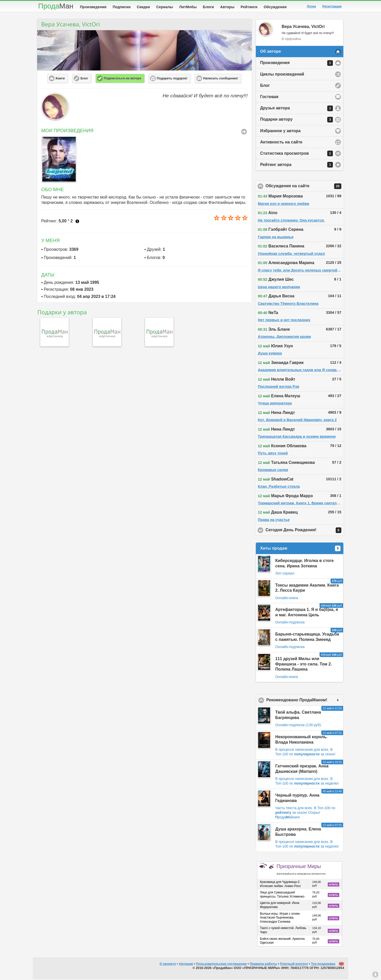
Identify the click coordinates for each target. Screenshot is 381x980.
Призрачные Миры (301, 870)
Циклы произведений (282, 75)
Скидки (143, 7)
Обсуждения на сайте (305, 187)
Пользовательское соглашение (221, 965)
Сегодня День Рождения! (305, 531)
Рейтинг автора (297, 166)
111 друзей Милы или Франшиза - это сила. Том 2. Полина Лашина (304, 665)
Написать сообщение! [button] (220, 79)
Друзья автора (297, 109)
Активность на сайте (281, 143)
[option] (58, 160)
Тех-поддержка (323, 965)
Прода (56, 6)
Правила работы (263, 965)
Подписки (122, 7)
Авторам (186, 965)
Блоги (208, 7)
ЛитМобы (188, 7)
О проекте (168, 965)
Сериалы (165, 7)
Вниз (375, 974)
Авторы (227, 7)
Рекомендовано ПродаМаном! (305, 701)
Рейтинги (249, 7)
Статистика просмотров (297, 154)
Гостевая (269, 98)
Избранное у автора (280, 132)
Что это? (77, 222)
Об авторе (271, 52)
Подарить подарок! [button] (172, 79)
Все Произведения (244, 133)
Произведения (93, 7)
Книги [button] (60, 79)
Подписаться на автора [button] (122, 79)
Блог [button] (84, 79)
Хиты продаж (300, 549)
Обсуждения (275, 7)
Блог (265, 86)
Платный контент (294, 965)
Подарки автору (297, 121)
